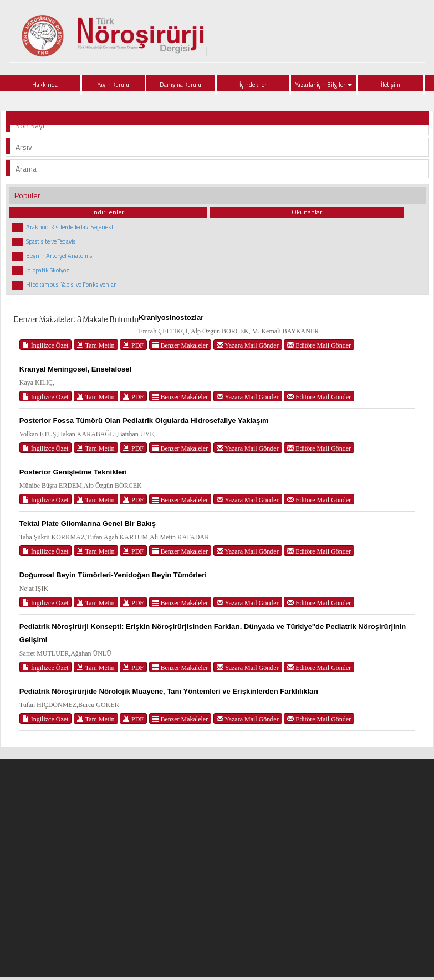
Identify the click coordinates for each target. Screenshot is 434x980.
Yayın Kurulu (113, 85)
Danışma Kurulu (180, 85)
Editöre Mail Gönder (319, 345)
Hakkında (45, 85)
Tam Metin (96, 345)
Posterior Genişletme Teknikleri (73, 472)
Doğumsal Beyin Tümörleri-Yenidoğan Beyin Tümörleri (113, 575)
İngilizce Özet (46, 345)
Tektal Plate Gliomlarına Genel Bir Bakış (88, 523)
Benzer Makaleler (180, 345)
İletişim (390, 85)
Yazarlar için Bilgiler (324, 85)
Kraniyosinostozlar (171, 318)
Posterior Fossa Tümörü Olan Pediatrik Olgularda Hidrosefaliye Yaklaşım (144, 421)
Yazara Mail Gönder (248, 345)
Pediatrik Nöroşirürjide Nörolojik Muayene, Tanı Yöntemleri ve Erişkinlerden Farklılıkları (169, 691)
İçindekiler (253, 85)
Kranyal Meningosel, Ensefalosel (75, 369)
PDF (133, 345)
